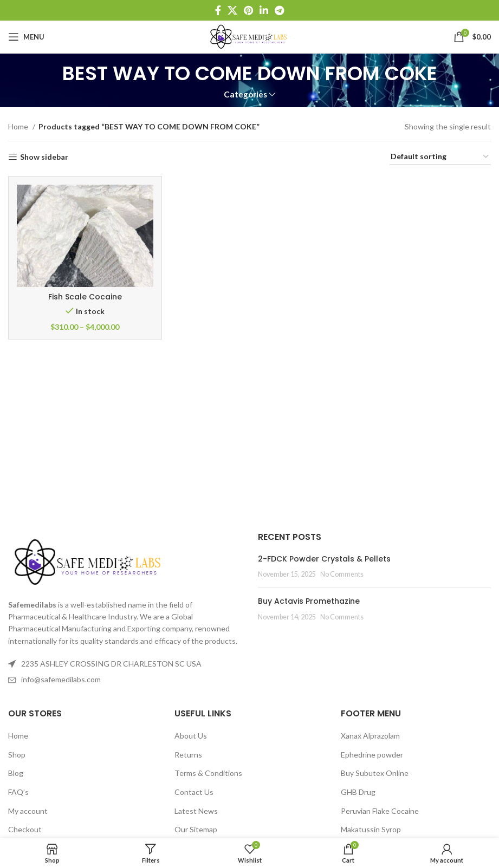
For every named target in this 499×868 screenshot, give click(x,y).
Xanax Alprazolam (370, 736)
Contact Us (194, 792)
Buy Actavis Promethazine (309, 601)
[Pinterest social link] (248, 10)
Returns (188, 755)
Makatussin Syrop (371, 829)
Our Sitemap (196, 829)
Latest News (196, 811)
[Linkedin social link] (264, 10)
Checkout (25, 829)
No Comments (342, 574)
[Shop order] (440, 157)
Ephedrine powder (372, 755)
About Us (191, 736)
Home (19, 126)
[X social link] (232, 10)
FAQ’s (18, 792)
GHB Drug (358, 792)
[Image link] (89, 561)
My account (28, 811)
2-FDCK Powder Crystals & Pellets (324, 559)
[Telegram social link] (279, 10)
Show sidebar (44, 157)
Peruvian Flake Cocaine (380, 811)
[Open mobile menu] (26, 37)
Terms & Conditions (208, 773)
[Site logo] (250, 36)
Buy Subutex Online (375, 773)
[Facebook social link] (218, 10)
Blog (16, 773)
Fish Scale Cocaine (85, 297)
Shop (17, 755)
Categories (245, 94)
